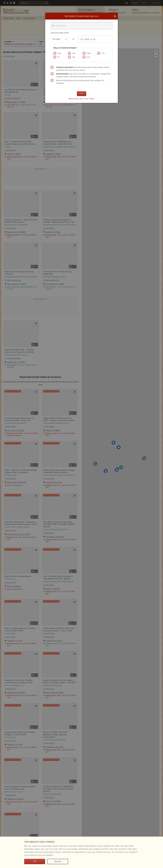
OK (35, 861)
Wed (89, 53)
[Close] (115, 16)
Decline (58, 861)
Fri (59, 57)
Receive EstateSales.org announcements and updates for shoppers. (80, 82)
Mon (59, 53)
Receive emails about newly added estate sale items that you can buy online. (83, 69)
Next (82, 94)
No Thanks (90, 99)
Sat (74, 57)
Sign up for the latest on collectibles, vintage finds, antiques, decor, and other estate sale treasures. (84, 75)
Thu (103, 53)
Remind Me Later (76, 99)
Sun (88, 57)
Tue (74, 53)
